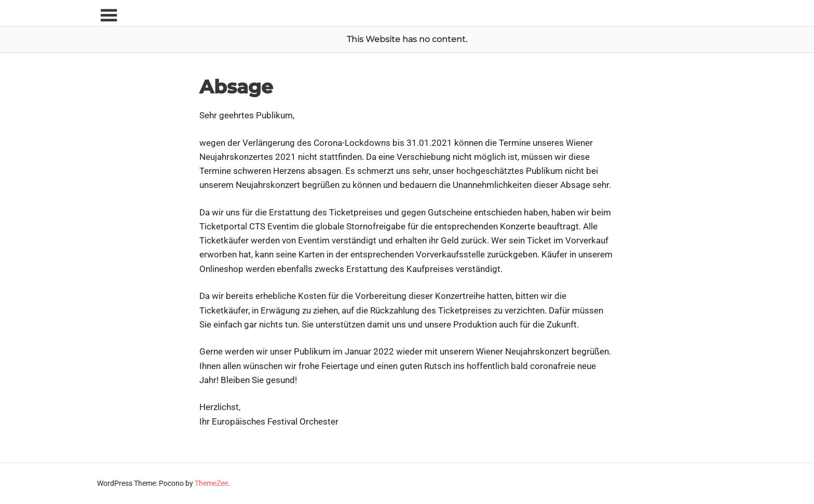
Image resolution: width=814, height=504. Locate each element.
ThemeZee (211, 483)
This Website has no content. (407, 39)
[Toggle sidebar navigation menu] (108, 16)
